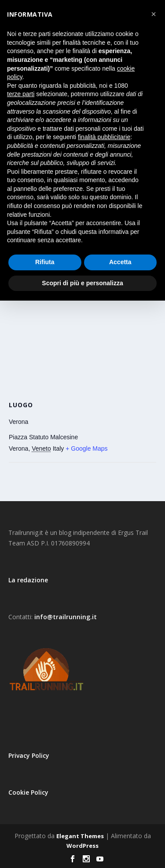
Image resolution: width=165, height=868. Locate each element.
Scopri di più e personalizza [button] (82, 283)
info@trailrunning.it (66, 617)
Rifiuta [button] (45, 262)
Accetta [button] (120, 262)
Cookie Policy (28, 792)
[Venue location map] (82, 334)
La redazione (28, 580)
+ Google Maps (86, 448)
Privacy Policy (29, 755)
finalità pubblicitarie (104, 137)
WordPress (82, 846)
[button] (154, 14)
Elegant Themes (80, 836)
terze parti (21, 94)
